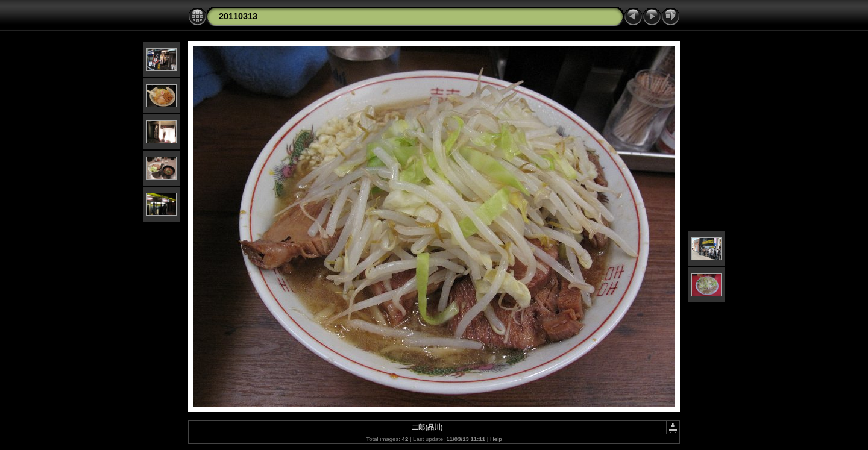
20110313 (238, 16)
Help (496, 439)
